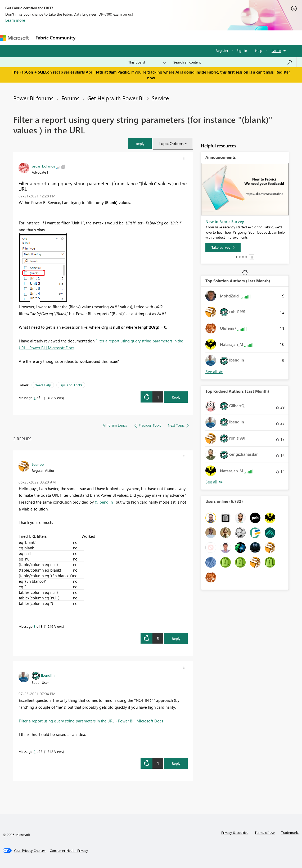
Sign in (242, 50)
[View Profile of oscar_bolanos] (43, 166)
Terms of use (265, 832)
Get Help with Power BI (116, 98)
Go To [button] (276, 51)
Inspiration (111, 37)
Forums (87, 37)
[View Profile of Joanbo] (38, 464)
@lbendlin (104, 502)
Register (222, 50)
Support (222, 37)
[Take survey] (223, 247)
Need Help (43, 385)
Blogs (180, 37)
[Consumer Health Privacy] (69, 851)
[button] (140, 144)
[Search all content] (233, 62)
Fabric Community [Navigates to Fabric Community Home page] (55, 38)
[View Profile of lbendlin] (48, 675)
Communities (156, 37)
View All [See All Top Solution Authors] (214, 372)
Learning (200, 37)
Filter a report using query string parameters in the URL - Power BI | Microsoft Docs (91, 721)
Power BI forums (33, 98)
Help (259, 50)
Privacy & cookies (235, 832)
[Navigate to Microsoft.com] (14, 38)
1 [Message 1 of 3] (35, 398)
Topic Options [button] (171, 143)
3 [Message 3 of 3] (35, 626)
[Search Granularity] (147, 62)
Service (160, 98)
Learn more (15, 20)
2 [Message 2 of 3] (35, 751)
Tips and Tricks (71, 385)
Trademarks (290, 832)
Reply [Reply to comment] (176, 638)
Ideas (132, 37)
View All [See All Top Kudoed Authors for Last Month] (214, 482)
